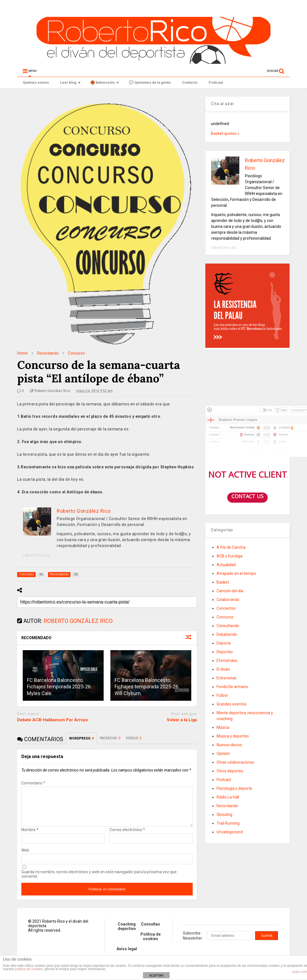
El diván (223, 669)
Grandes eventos (232, 704)
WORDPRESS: (81, 738)
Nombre (30, 836)
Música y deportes (233, 736)
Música (223, 727)
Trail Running (228, 823)
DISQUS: (134, 738)
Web (25, 857)
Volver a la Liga (182, 720)
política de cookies (29, 969)
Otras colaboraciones (235, 762)
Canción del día (230, 591)
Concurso (225, 617)
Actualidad (226, 565)
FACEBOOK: (110, 738)
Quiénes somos (36, 82)
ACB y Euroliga (229, 556)
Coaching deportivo (127, 933)
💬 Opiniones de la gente (150, 82)
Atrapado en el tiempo (236, 573)
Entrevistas (227, 678)
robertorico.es (36, 555)
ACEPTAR (156, 976)
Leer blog (70, 82)
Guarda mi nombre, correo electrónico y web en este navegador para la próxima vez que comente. (99, 881)
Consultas (151, 931)
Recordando (227, 806)
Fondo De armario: (233, 687)
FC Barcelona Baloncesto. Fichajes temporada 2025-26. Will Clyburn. (147, 687)
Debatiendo (227, 634)
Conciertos (226, 608)
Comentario (33, 783)
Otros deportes (230, 771)
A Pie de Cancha (231, 547)
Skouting (224, 815)
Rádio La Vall (228, 797)
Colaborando (228, 600)
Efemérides (227, 661)
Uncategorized (230, 832)
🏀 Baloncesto (105, 82)
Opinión (223, 754)
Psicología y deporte (234, 788)
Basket (223, 582)
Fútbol (222, 695)
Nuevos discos (229, 745)
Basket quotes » (225, 133)
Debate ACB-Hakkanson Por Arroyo (53, 720)
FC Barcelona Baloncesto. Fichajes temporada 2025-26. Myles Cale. (59, 687)
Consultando (228, 626)
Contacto (190, 82)
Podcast (216, 82)
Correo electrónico (127, 836)
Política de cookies (151, 943)
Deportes (225, 652)
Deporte (224, 643)
